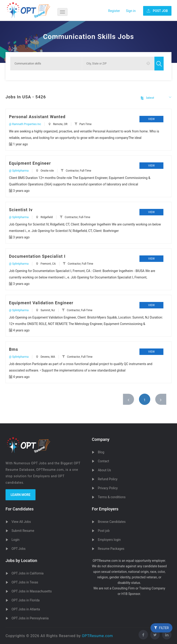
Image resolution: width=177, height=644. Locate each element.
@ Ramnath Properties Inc (25, 124)
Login (16, 540)
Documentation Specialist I (37, 256)
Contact (103, 461)
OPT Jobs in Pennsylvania (30, 618)
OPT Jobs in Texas (25, 582)
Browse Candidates (112, 522)
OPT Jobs (19, 549)
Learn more (21, 495)
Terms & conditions (112, 497)
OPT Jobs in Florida (26, 600)
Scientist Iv (21, 210)
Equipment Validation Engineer (41, 303)
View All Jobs (21, 522)
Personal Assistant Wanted (37, 117)
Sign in (131, 11)
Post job (104, 531)
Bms (14, 349)
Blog (101, 452)
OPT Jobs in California (28, 573)
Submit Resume (23, 531)
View (151, 119)
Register (114, 11)
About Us (104, 470)
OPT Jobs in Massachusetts (32, 591)
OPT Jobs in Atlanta (26, 609)
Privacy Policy (108, 488)
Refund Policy (108, 479)
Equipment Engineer (30, 163)
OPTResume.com (97, 636)
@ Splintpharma (19, 171)
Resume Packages (111, 549)
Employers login (109, 540)
